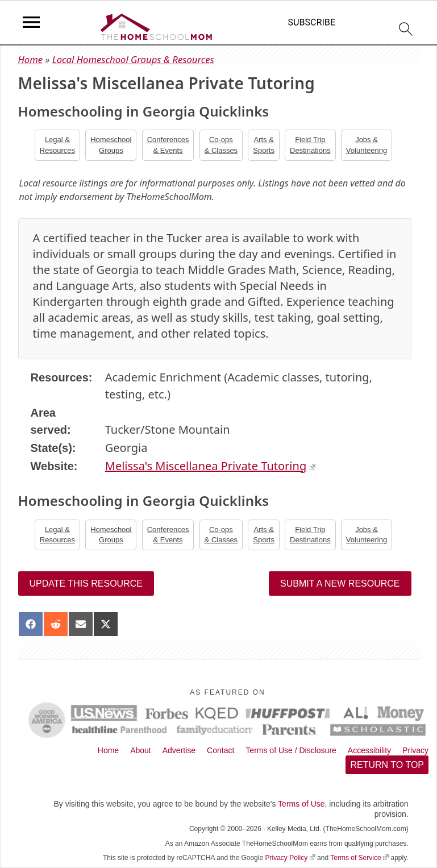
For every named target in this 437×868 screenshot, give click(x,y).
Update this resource (86, 583)
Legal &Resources (57, 145)
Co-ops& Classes (221, 145)
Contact (220, 750)
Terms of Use (301, 804)
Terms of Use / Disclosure (291, 750)
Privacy (415, 750)
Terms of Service (359, 858)
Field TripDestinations (310, 145)
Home (31, 59)
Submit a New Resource (340, 583)
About (141, 750)
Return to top (387, 765)
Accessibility (369, 750)
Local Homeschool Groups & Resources (133, 59)
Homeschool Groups (111, 145)
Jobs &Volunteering (367, 145)
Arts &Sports (264, 145)
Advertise (179, 750)
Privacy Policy (290, 858)
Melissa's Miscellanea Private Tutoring (210, 466)
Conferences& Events (168, 145)
